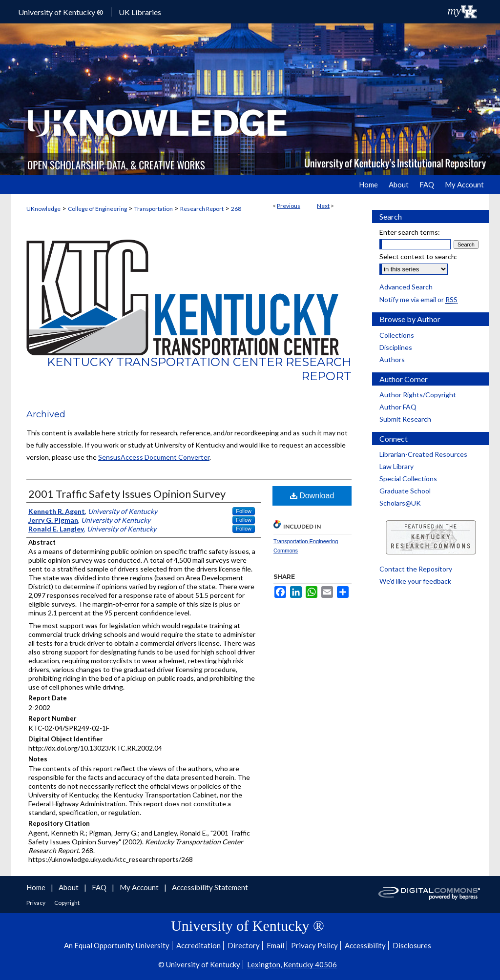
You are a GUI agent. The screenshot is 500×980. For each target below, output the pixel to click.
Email (275, 945)
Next (323, 206)
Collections (397, 335)
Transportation (154, 209)
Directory (244, 945)
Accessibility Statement (210, 887)
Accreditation (198, 945)
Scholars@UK (400, 503)
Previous (289, 206)
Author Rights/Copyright (418, 395)
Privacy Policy (314, 945)
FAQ (100, 887)
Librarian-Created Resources (423, 454)
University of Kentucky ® (61, 12)
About (69, 887)
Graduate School (405, 491)
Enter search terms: (410, 232)
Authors (392, 359)
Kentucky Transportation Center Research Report (199, 369)
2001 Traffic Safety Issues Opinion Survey (127, 494)
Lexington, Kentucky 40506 (292, 964)
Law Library (396, 466)
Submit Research (405, 419)
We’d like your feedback (415, 581)
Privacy (36, 903)
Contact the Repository (416, 569)
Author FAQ (398, 407)
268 (236, 209)
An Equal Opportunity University (117, 945)
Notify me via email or (418, 299)
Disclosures (412, 945)
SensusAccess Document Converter (154, 457)
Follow (244, 511)
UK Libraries (140, 12)
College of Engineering (97, 209)
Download (312, 496)
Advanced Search (406, 287)
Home (37, 887)
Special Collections (408, 479)
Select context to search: (418, 256)
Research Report (202, 209)
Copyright (67, 903)
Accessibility (365, 945)
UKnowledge (43, 209)
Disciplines (396, 347)
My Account (140, 887)
